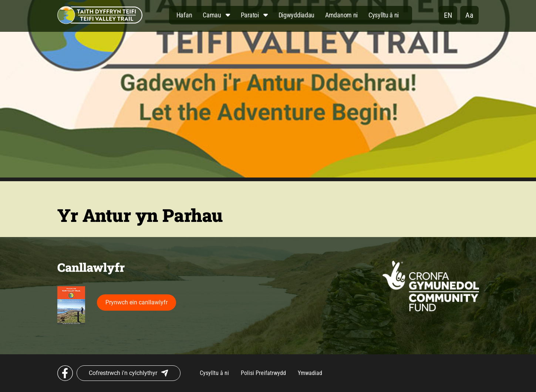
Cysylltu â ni (384, 15)
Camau (212, 15)
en (448, 15)
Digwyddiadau (296, 15)
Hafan (184, 15)
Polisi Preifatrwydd (263, 373)
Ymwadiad (310, 373)
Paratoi (250, 15)
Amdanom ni (341, 15)
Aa (469, 15)
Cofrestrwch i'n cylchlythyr (129, 373)
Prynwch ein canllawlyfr (136, 302)
